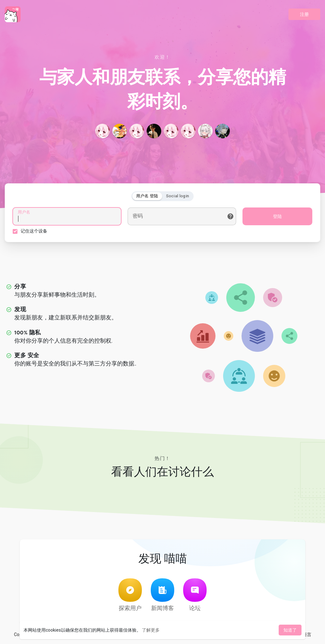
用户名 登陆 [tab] (147, 196)
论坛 (195, 595)
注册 (304, 14)
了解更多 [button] (151, 630)
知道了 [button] (290, 630)
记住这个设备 (34, 231)
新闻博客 (162, 595)
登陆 (277, 216)
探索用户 (130, 595)
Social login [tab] (178, 196)
